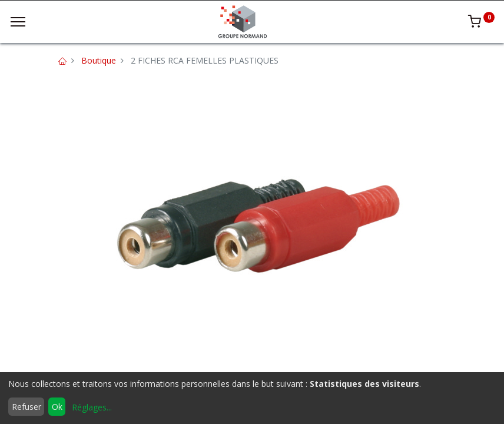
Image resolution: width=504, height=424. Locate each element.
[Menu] (18, 22)
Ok (57, 407)
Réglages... (92, 407)
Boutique (99, 60)
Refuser (26, 407)
